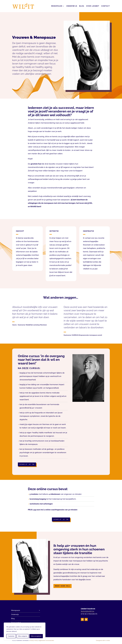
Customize (11, 636)
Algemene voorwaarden (46, 640)
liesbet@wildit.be (88, 611)
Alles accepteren (36, 636)
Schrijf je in (27, 464)
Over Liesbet (93, 6)
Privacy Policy (34, 640)
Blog (82, 6)
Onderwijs (72, 6)
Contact (106, 6)
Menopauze (57, 6)
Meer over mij (63, 586)
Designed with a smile (103, 640)
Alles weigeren (23, 636)
